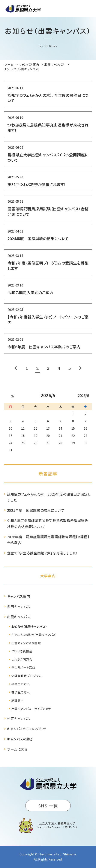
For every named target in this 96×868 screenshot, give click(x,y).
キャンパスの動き (20, 739)
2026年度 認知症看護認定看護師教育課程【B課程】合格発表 (48, 540)
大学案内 (48, 576)
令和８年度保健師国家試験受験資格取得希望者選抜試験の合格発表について (48, 523)
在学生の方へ (21, 692)
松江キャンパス (19, 718)
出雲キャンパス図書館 (26, 643)
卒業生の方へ (21, 684)
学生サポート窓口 (23, 667)
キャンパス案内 (19, 596)
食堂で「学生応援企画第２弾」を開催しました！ (42, 553)
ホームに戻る (17, 749)
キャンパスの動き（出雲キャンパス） (34, 635)
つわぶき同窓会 (22, 659)
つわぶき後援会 (22, 651)
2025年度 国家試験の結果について (36, 510)
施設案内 (18, 700)
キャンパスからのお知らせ (27, 729)
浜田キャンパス (19, 606)
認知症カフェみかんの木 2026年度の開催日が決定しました (49, 497)
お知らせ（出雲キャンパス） (29, 627)
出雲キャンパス (19, 617)
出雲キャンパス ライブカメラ (31, 709)
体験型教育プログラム (26, 676)
